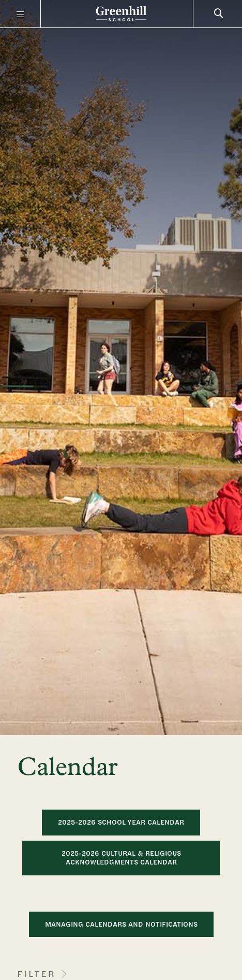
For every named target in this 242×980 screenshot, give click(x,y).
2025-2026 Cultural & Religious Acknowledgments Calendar (121, 858)
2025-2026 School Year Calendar (121, 822)
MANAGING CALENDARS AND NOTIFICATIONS (121, 924)
